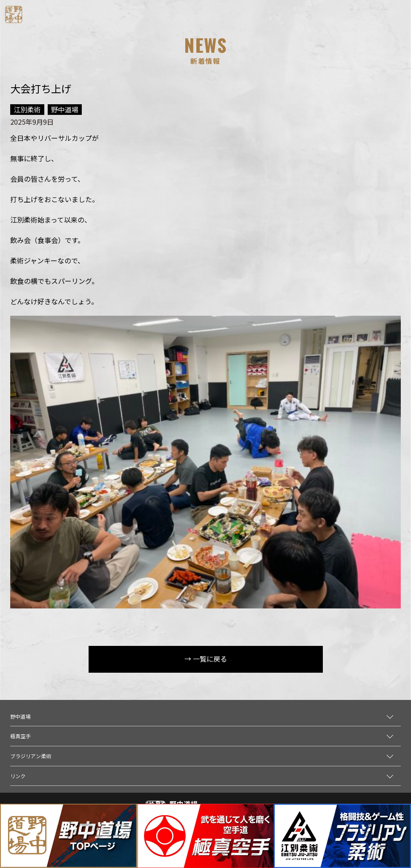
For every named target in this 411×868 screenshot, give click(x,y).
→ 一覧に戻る (206, 659)
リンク (18, 776)
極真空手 (20, 736)
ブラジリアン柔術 (31, 756)
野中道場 (20, 716)
